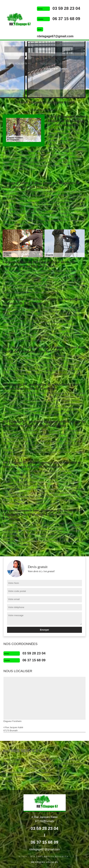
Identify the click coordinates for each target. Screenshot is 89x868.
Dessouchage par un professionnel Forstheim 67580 (73, 764)
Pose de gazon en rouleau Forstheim (41, 779)
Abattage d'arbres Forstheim (12, 779)
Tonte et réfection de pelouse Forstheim (42, 770)
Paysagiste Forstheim (14, 772)
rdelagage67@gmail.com (55, 36)
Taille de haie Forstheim (44, 759)
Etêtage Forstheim (41, 764)
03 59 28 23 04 (66, 8)
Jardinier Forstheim (13, 759)
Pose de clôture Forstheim (11, 766)
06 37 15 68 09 (66, 19)
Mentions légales (44, 862)
